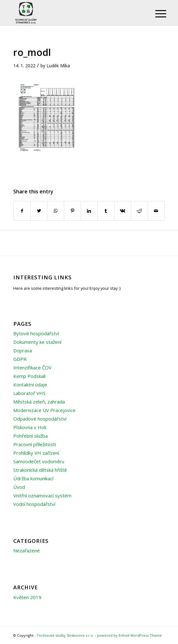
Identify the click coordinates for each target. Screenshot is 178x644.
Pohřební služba (31, 436)
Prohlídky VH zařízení (36, 453)
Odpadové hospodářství (40, 419)
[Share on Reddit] (139, 211)
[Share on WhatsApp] (56, 211)
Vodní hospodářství (34, 504)
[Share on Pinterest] (72, 211)
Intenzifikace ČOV (32, 368)
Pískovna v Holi (30, 427)
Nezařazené (27, 550)
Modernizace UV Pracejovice (44, 410)
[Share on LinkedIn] (89, 211)
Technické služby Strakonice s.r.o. (65, 635)
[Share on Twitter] (39, 211)
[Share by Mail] (156, 211)
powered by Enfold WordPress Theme (129, 635)
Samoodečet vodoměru (39, 461)
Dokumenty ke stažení (37, 342)
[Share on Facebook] (22, 211)
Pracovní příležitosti (35, 444)
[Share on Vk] (123, 211)
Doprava (23, 350)
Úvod (19, 487)
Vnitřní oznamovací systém (42, 495)
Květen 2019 (27, 597)
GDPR (20, 359)
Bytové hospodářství (36, 333)
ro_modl (32, 52)
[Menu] (156, 13)
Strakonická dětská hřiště (40, 470)
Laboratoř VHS (29, 393)
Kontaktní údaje (30, 385)
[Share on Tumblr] (106, 211)
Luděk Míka (58, 66)
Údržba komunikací (33, 478)
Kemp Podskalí (29, 376)
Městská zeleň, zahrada (39, 402)
